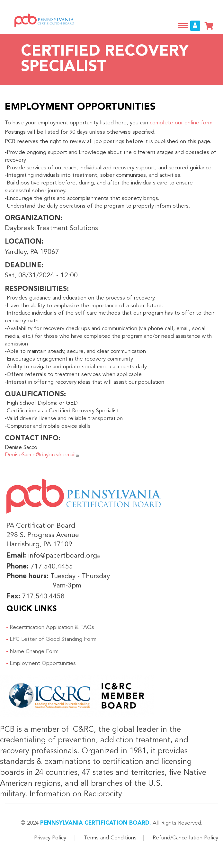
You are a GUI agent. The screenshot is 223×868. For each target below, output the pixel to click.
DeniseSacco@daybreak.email (43, 455)
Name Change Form (34, 652)
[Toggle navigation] (183, 26)
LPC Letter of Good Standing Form (53, 639)
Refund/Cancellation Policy (185, 838)
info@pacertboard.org (65, 556)
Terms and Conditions (110, 838)
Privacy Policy (50, 838)
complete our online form (181, 123)
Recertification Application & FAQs (52, 627)
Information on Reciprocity (75, 794)
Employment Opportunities (43, 663)
